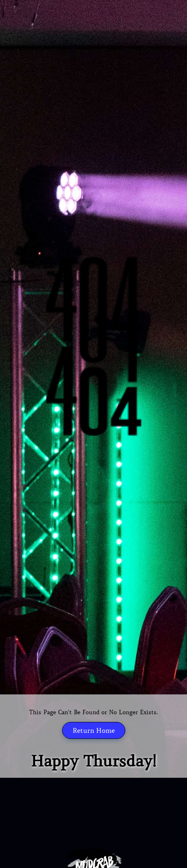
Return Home (94, 730)
